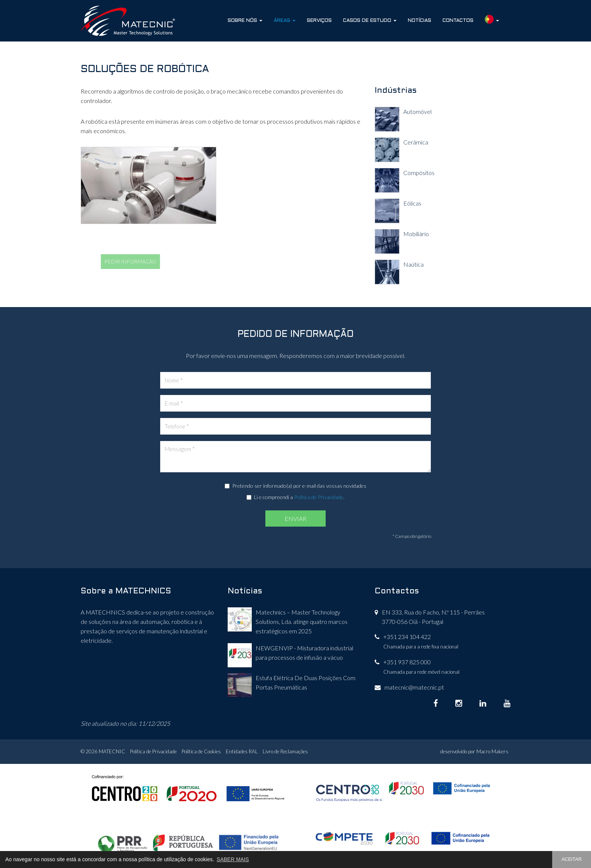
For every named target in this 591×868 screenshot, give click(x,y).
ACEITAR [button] (572, 859)
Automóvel (417, 111)
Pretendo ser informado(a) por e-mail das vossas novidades (295, 486)
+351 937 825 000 (407, 662)
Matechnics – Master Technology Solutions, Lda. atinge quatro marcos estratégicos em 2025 (302, 621)
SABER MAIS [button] (233, 859)
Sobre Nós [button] (245, 21)
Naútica (413, 264)
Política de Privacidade (319, 497)
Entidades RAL (242, 751)
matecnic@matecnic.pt (414, 687)
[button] (492, 21)
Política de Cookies (201, 751)
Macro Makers (492, 751)
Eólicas (412, 203)
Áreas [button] (285, 21)
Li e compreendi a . (295, 497)
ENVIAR (295, 518)
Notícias (420, 21)
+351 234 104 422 (407, 637)
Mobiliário (416, 234)
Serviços (319, 21)
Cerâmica (416, 142)
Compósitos (419, 173)
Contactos (458, 21)
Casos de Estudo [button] (370, 21)
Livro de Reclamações (285, 751)
